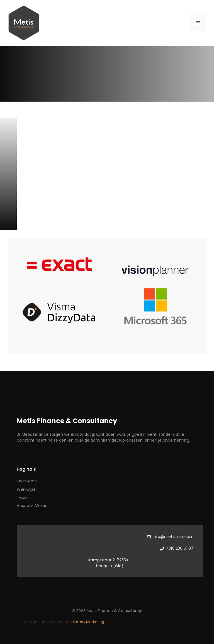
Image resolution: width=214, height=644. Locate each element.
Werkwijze (26, 489)
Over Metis (27, 481)
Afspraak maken (32, 506)
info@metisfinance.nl (174, 537)
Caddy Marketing (89, 622)
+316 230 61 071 (180, 548)
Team (23, 497)
